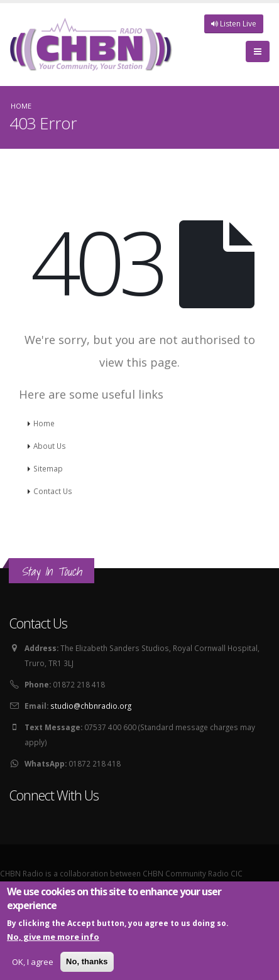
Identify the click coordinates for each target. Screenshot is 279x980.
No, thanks (87, 963)
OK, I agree (33, 963)
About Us (50, 446)
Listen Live (234, 24)
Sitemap (48, 468)
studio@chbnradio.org (91, 706)
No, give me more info (53, 938)
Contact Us (53, 491)
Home (21, 106)
